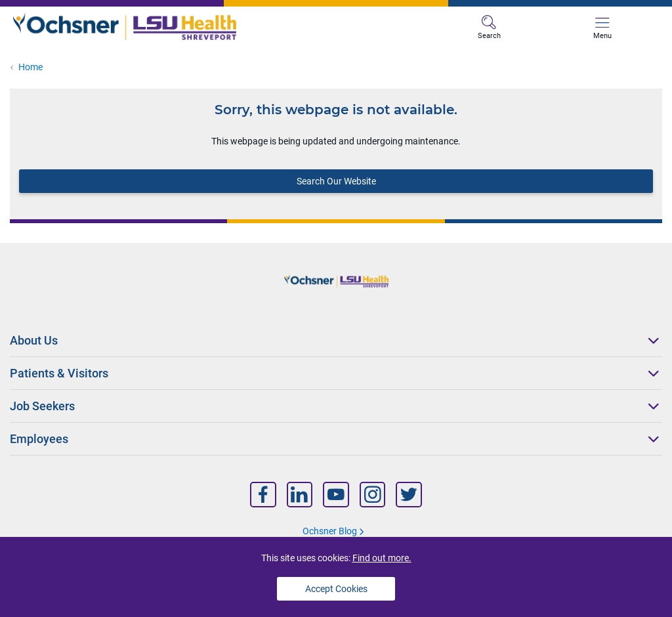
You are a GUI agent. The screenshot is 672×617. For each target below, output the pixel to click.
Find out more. (382, 558)
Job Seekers (42, 406)
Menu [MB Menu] (602, 28)
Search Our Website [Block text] (336, 181)
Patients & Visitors (59, 373)
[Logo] (175, 27)
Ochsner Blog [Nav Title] (330, 531)
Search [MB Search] (489, 28)
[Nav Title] (263, 495)
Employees (39, 439)
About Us (34, 340)
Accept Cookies (336, 589)
